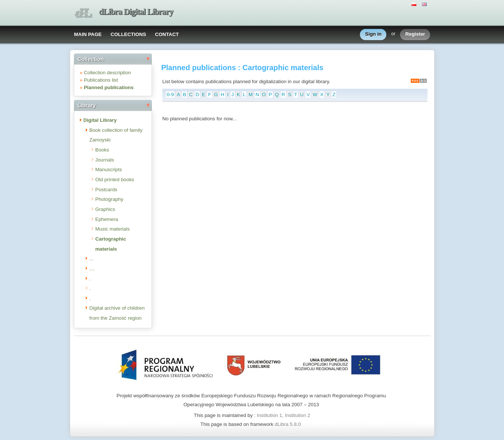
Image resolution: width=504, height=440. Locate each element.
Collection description (108, 73)
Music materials (113, 229)
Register (415, 34)
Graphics (105, 209)
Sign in (373, 34)
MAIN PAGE (88, 34)
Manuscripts (109, 170)
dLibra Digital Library (136, 12)
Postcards (106, 190)
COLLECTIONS (129, 34)
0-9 (170, 94)
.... (92, 269)
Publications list (101, 80)
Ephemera (107, 219)
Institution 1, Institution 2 (283, 415)
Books (102, 150)
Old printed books (115, 180)
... (92, 259)
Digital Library (100, 120)
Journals (105, 160)
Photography (110, 199)
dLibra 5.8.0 (289, 424)
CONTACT (167, 34)
